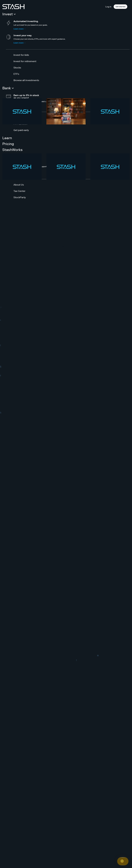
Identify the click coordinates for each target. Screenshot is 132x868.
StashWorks (12, 150)
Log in (108, 7)
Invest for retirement (25, 61)
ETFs (16, 74)
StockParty (20, 197)
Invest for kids (21, 55)
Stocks (17, 68)
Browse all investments (26, 80)
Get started (120, 7)
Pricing (8, 144)
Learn (7, 138)
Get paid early (21, 130)
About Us (19, 185)
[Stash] (13, 7)
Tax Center (19, 191)
